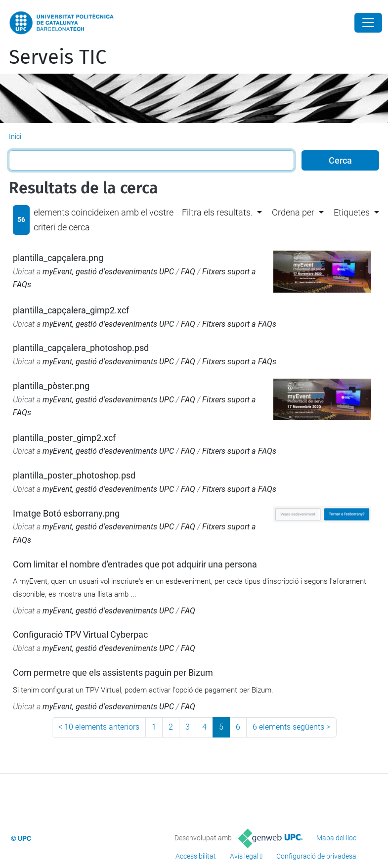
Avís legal (244, 856)
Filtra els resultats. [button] (217, 212)
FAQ (188, 272)
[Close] (368, 23)
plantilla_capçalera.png (58, 258)
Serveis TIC (58, 57)
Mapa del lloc (336, 838)
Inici (15, 136)
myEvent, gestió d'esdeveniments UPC (108, 272)
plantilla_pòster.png (51, 386)
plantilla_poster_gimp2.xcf (64, 438)
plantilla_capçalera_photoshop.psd (81, 348)
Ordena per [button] (293, 212)
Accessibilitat (196, 856)
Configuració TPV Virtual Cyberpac (80, 634)
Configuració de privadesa (316, 856)
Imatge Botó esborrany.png (66, 513)
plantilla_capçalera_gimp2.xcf (71, 310)
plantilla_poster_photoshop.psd (74, 475)
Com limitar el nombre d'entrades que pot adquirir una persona (135, 564)
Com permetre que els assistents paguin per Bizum (113, 673)
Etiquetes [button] (352, 212)
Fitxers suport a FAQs (239, 324)
